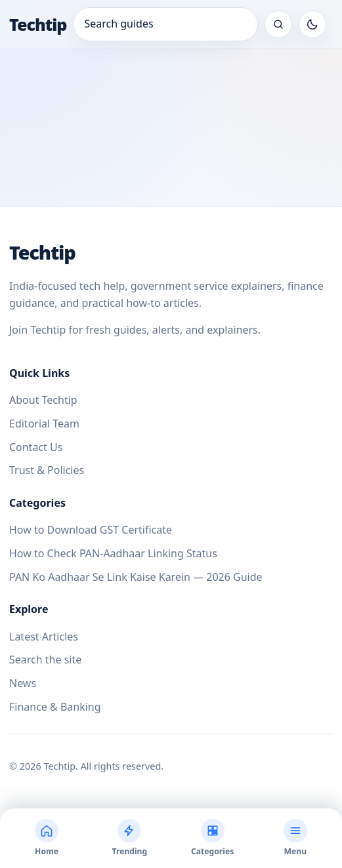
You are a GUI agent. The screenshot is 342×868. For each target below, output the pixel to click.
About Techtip (43, 400)
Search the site (45, 660)
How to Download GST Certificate (91, 530)
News (23, 683)
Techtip (38, 24)
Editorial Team (44, 424)
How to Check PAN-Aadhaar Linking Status (113, 553)
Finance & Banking (55, 707)
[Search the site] (278, 24)
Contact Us (36, 447)
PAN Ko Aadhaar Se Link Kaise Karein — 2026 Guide (136, 577)
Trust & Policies (47, 470)
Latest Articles (44, 637)
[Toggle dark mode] (312, 24)
